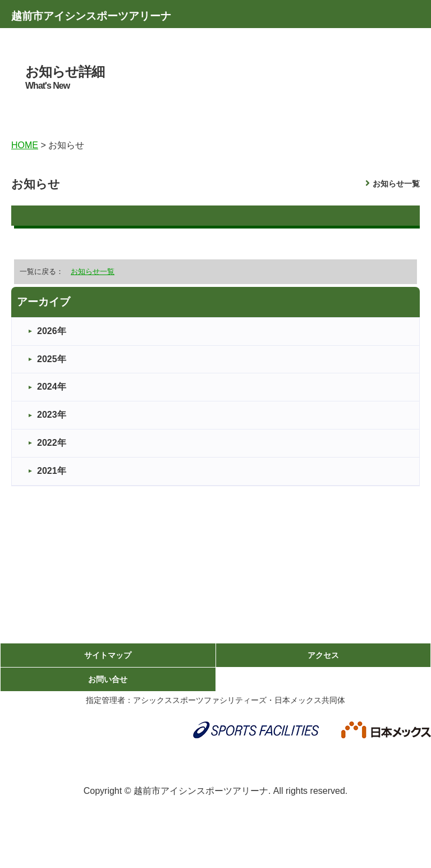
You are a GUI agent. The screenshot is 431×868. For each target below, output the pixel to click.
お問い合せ (108, 679)
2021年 (52, 471)
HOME (25, 145)
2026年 (52, 331)
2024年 (52, 387)
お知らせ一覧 (396, 184)
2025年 (52, 359)
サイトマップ (108, 655)
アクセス (323, 655)
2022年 (52, 443)
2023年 (52, 415)
